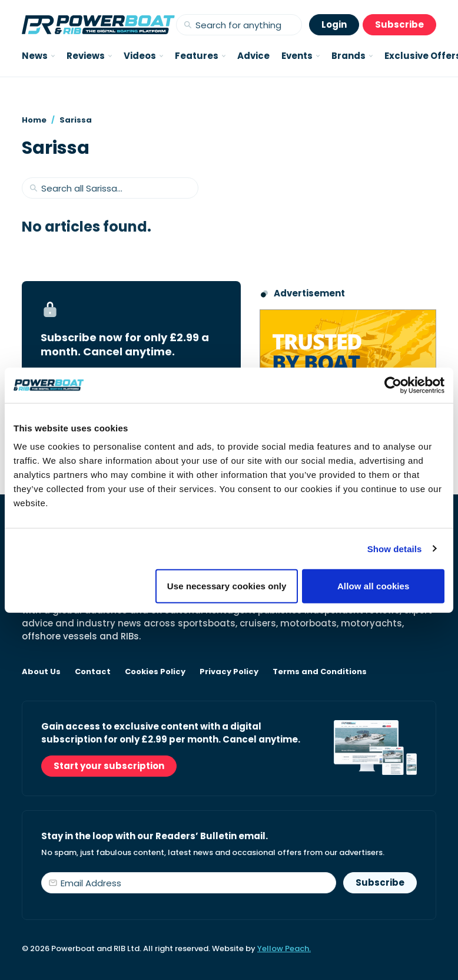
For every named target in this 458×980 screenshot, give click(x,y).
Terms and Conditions (320, 672)
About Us (41, 672)
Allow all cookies (374, 586)
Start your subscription (109, 766)
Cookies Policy (155, 672)
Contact (93, 672)
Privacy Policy (229, 672)
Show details (395, 548)
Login (334, 24)
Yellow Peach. (284, 948)
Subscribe (399, 24)
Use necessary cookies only (227, 586)
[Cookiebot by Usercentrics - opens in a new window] (393, 385)
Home (34, 120)
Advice (253, 56)
